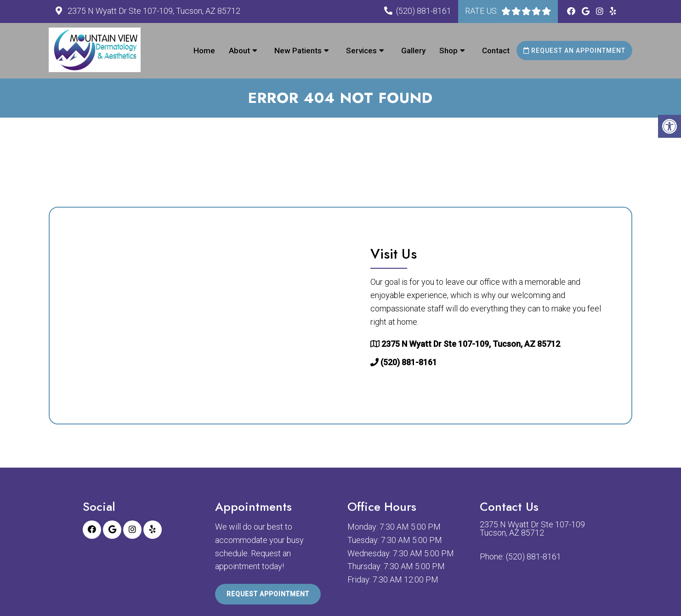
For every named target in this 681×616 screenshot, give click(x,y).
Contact (496, 51)
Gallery (413, 51)
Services (361, 51)
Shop (448, 51)
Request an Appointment (574, 51)
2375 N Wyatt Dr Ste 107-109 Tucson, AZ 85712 (532, 529)
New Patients (298, 51)
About (239, 51)
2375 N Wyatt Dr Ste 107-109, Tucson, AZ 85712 (153, 11)
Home (204, 51)
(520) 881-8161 (424, 11)
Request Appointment (268, 594)
